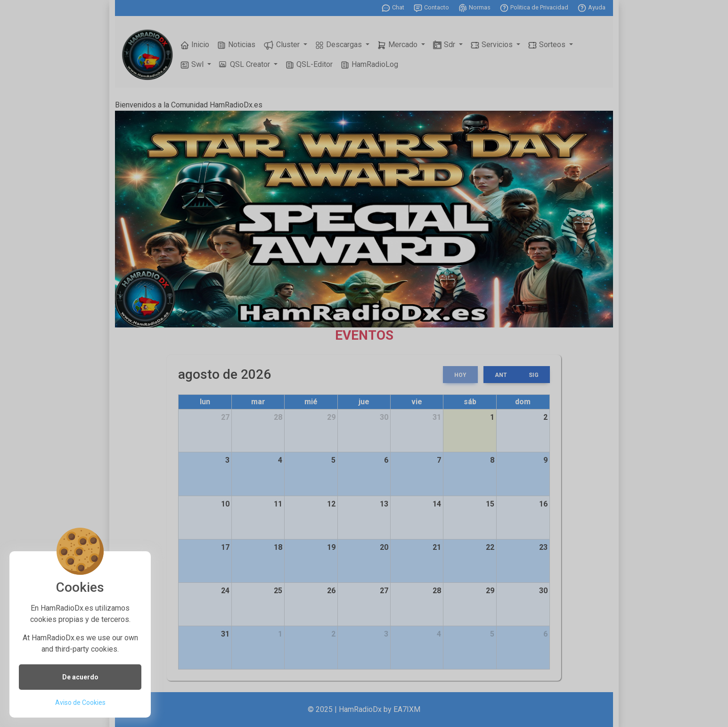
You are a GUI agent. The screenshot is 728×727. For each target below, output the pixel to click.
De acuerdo (80, 677)
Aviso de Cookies (80, 702)
